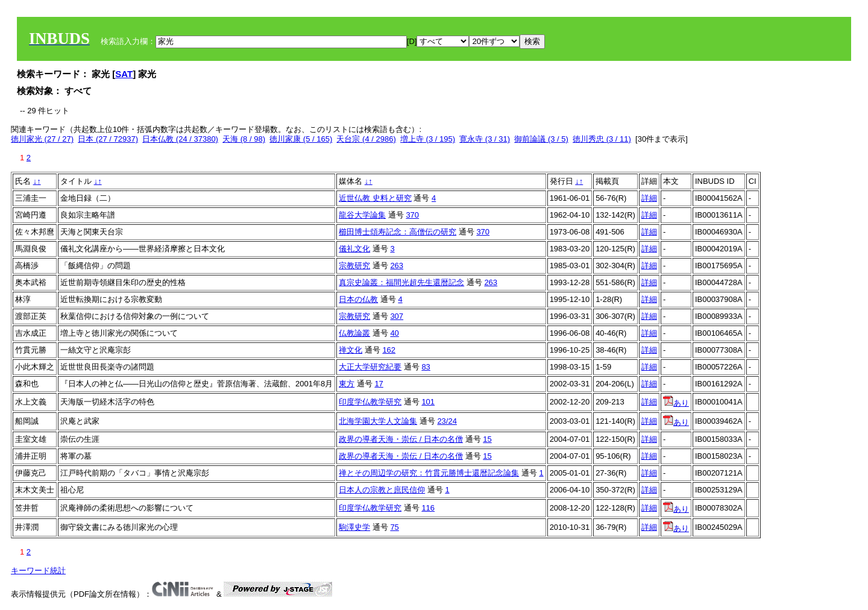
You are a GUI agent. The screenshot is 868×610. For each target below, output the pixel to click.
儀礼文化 (354, 249)
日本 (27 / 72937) (108, 139)
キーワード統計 (38, 571)
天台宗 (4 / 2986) (366, 139)
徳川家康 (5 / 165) (301, 139)
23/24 (447, 421)
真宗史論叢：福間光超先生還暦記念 (401, 282)
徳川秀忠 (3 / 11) (602, 139)
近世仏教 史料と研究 (375, 198)
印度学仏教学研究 (370, 402)
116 (428, 508)
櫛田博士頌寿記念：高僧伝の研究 (398, 232)
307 (397, 316)
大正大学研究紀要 (370, 367)
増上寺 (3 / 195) (428, 139)
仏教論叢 (354, 333)
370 (412, 215)
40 (394, 333)
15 (487, 439)
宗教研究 (354, 266)
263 (397, 266)
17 (379, 384)
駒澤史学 (354, 527)
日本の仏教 (358, 299)
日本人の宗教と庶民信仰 (382, 490)
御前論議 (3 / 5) (541, 139)
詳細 (649, 198)
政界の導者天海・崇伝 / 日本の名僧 (401, 439)
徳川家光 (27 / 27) (42, 139)
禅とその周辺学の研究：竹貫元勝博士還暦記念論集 (429, 473)
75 (394, 527)
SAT (124, 74)
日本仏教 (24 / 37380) (180, 139)
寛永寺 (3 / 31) (485, 139)
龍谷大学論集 (362, 215)
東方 (347, 384)
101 (428, 402)
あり (676, 403)
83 (426, 367)
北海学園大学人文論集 (378, 421)
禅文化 (351, 350)
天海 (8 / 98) (244, 139)
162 (389, 350)
